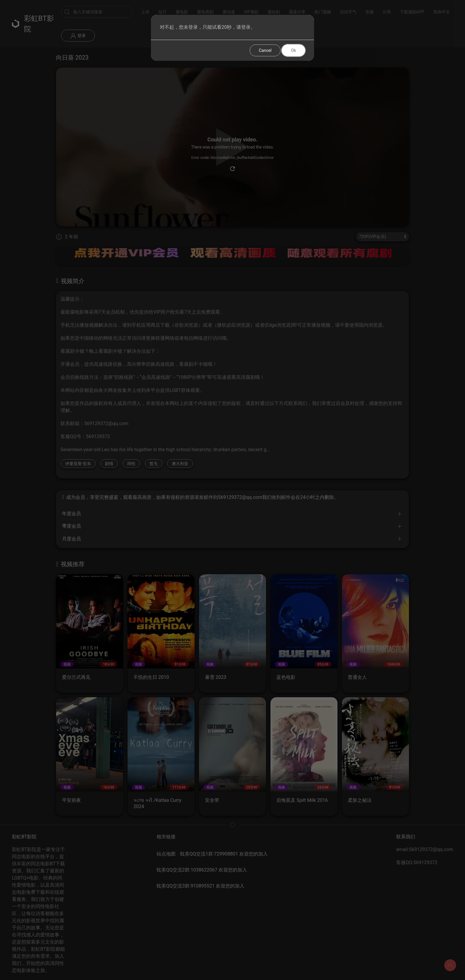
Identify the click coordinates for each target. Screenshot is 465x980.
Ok (293, 50)
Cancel (265, 50)
